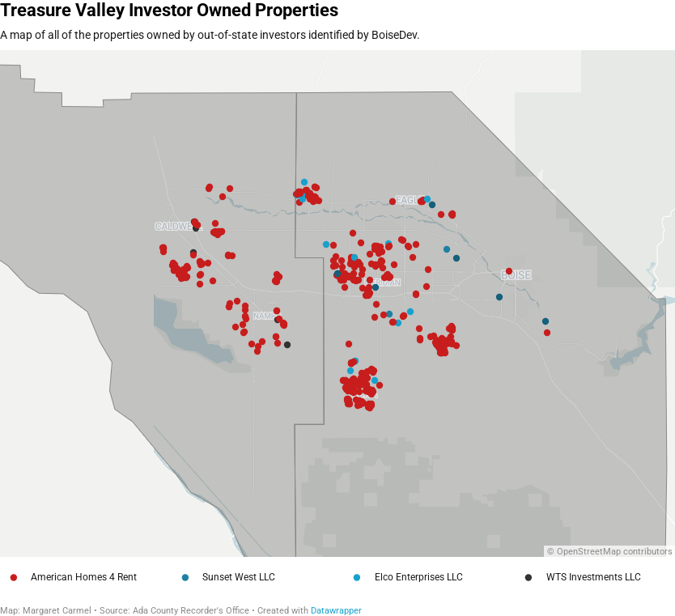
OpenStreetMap (589, 552)
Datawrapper (336, 611)
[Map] (337, 304)
